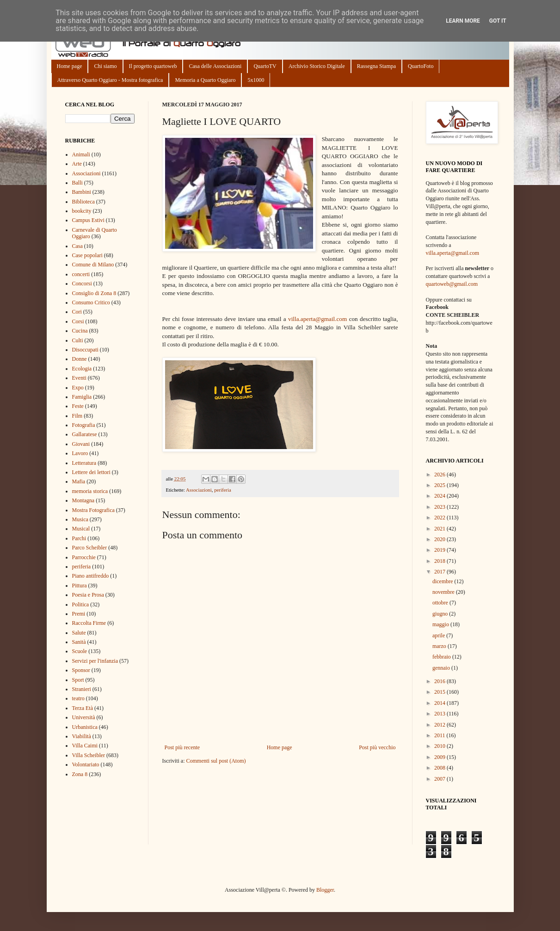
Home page (70, 66)
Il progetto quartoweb (153, 66)
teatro (78, 698)
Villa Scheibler (89, 755)
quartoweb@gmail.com (452, 284)
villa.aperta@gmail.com (317, 319)
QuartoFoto (421, 66)
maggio (441, 624)
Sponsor (81, 670)
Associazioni (199, 490)
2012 (440, 725)
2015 (440, 692)
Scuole (80, 651)
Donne (80, 359)
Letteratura (84, 463)
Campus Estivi (88, 220)
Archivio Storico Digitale (317, 66)
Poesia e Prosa (88, 595)
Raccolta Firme (89, 623)
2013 (440, 714)
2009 (440, 757)
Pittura (80, 586)
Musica (80, 519)
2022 (440, 518)
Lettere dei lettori (91, 472)
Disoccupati (85, 350)
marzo (440, 646)
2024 (440, 496)
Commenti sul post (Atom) (216, 761)
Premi (79, 614)
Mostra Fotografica (93, 510)
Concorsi (82, 284)
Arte (77, 164)
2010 (440, 746)
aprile (439, 635)
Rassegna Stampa (376, 66)
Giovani (81, 444)
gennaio (442, 668)
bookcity (82, 211)
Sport (78, 680)
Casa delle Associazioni (215, 66)
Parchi (79, 538)
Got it (498, 21)
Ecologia (82, 369)
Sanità (79, 642)
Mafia (79, 481)
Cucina (80, 331)
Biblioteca (83, 202)
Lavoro (80, 453)
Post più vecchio (377, 747)
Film (77, 416)
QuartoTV (265, 66)
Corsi (78, 321)
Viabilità (82, 736)
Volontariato (86, 765)
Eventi (79, 378)
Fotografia (84, 425)
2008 (440, 768)
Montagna (83, 500)
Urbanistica (85, 727)
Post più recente (182, 747)
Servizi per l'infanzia (95, 661)
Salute (79, 633)
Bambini (82, 192)
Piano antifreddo (91, 576)
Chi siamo (105, 66)
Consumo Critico (91, 302)
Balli (77, 183)
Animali (81, 154)
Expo (78, 388)
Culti (78, 340)
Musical (81, 529)
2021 (440, 529)
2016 (440, 681)
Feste (78, 406)
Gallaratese (85, 434)
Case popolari (87, 255)
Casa (77, 246)
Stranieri (82, 689)
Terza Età (83, 708)
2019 (440, 550)
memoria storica (90, 491)
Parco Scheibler (90, 548)
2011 (440, 735)
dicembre (443, 581)
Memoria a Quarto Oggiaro (205, 80)
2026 (440, 475)
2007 (440, 779)
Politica (81, 604)
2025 (440, 485)
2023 (440, 507)
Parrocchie (84, 557)
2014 (440, 703)
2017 (440, 572)
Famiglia (82, 397)
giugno (441, 614)
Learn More (463, 21)
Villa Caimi (85, 746)
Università (84, 717)
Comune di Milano (93, 265)
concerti (81, 274)
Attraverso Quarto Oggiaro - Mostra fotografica (110, 80)
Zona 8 (80, 774)
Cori (77, 312)
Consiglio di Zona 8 (94, 293)
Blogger (325, 890)
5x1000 (256, 80)
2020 (440, 539)
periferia (223, 490)
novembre (444, 592)
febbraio (442, 657)
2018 (440, 561)
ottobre (441, 603)
